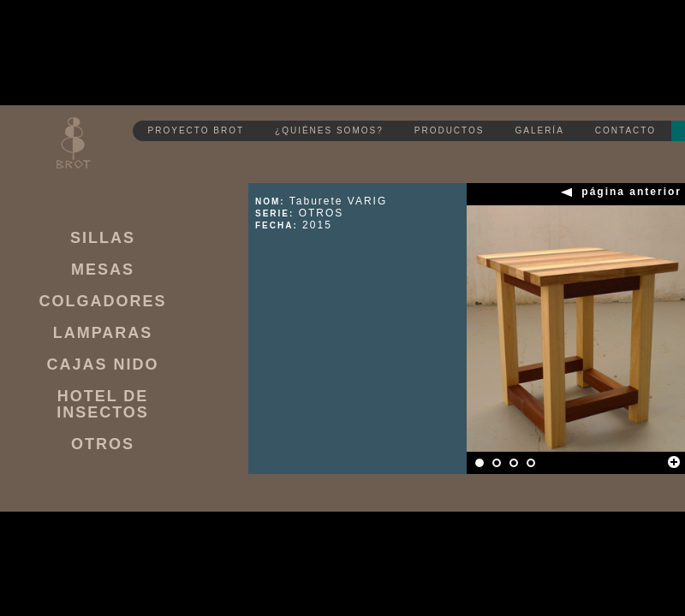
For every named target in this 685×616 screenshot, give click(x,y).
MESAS (103, 270)
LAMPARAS (103, 333)
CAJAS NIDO (102, 365)
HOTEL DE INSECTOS (103, 405)
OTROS (103, 444)
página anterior (631, 192)
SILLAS (103, 238)
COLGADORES (102, 302)
